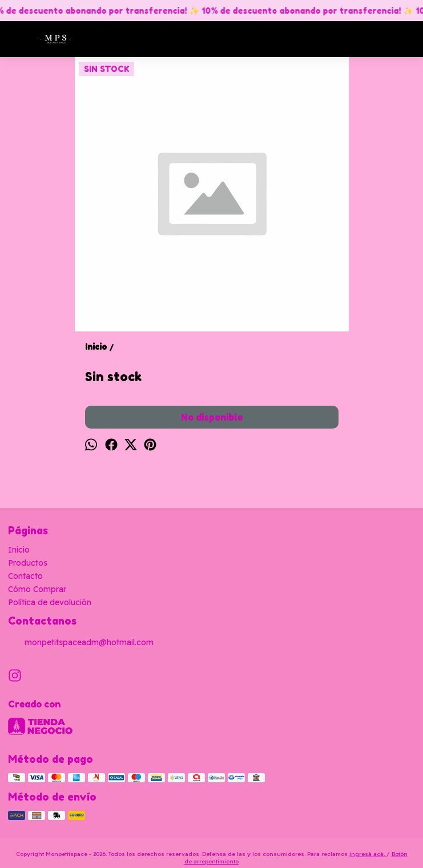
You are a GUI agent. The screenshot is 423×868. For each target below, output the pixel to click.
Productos (28, 563)
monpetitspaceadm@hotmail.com (81, 643)
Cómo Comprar (37, 589)
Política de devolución (50, 602)
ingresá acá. (368, 854)
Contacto (25, 576)
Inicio (19, 550)
